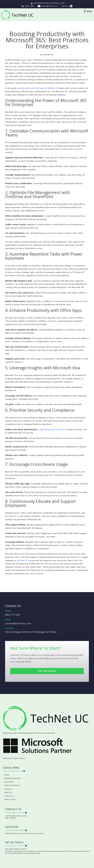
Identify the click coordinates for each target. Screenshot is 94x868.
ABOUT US (8, 792)
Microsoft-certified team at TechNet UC (40, 88)
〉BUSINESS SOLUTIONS (12, 778)
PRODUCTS (9, 789)
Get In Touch (47, 671)
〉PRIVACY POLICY (10, 800)
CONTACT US (9, 796)
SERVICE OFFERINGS (12, 785)
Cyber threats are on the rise (52, 430)
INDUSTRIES (9, 782)
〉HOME (6, 775)
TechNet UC (22, 560)
